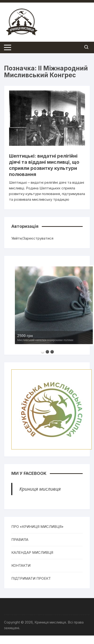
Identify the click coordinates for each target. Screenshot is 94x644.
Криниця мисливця (40, 489)
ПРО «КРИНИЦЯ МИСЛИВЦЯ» (37, 527)
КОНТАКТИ (21, 565)
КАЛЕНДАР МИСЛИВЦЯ (32, 552)
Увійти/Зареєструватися (32, 238)
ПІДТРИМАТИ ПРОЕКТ (31, 578)
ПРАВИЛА (20, 540)
